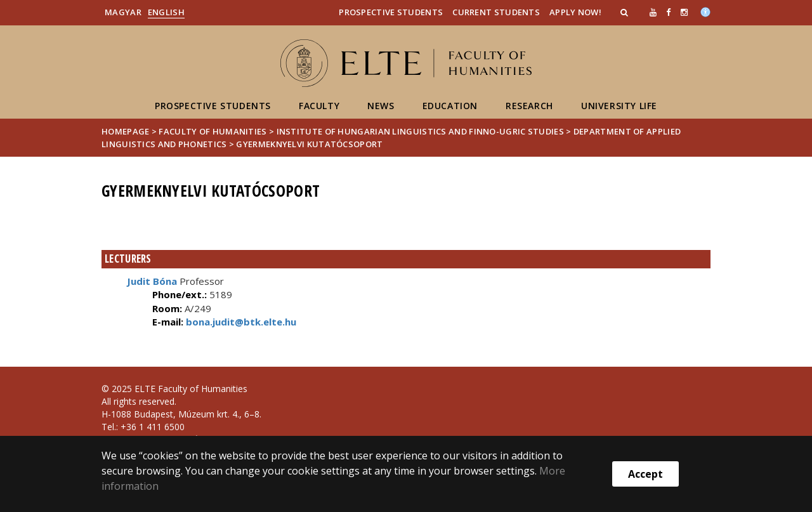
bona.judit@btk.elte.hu (240, 322)
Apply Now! (575, 12)
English (166, 12)
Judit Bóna (152, 281)
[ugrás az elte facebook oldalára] (668, 12)
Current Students (496, 12)
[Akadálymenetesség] (705, 11)
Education (450, 106)
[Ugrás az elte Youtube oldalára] (653, 12)
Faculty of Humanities (213, 131)
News (381, 106)
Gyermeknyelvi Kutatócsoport (309, 144)
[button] (625, 12)
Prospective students (213, 106)
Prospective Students (391, 12)
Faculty (319, 106)
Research (529, 106)
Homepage (127, 131)
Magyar (123, 12)
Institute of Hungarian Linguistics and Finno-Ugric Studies (420, 131)
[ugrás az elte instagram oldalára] (684, 12)
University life (619, 106)
